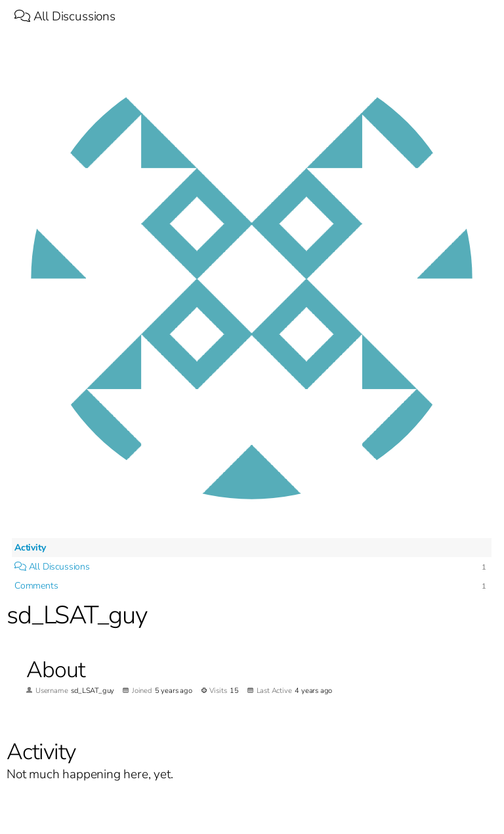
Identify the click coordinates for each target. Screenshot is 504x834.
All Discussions (65, 16)
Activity (30, 548)
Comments (36, 586)
